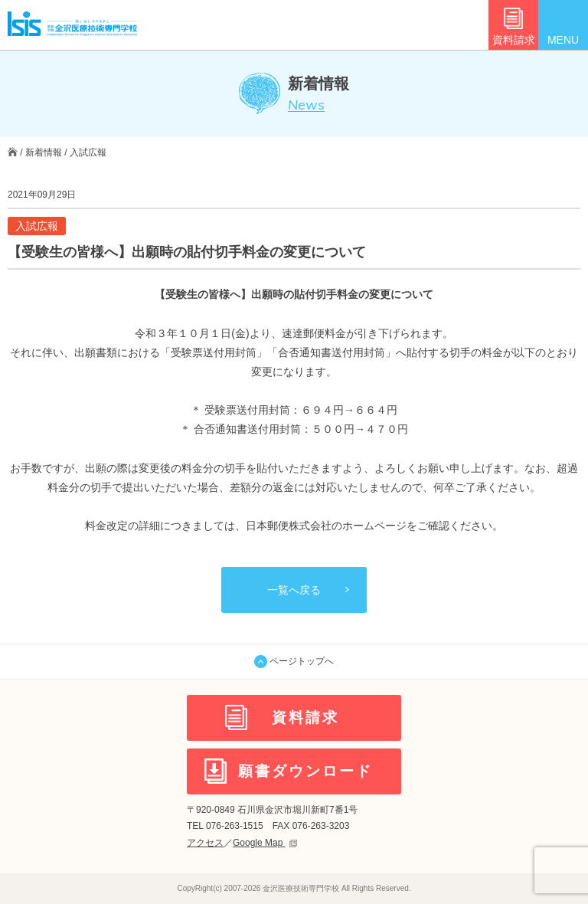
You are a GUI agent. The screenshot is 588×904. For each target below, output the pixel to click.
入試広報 (88, 152)
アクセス (205, 843)
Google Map (265, 843)
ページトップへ (294, 662)
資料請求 (514, 40)
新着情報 (44, 152)
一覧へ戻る (294, 590)
